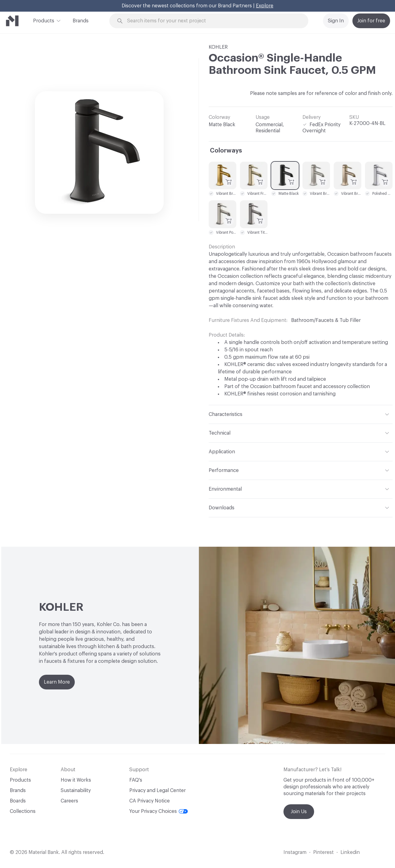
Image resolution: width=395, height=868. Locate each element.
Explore (265, 6)
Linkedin (350, 852)
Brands (81, 21)
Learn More (57, 682)
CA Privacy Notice (150, 801)
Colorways (226, 151)
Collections (23, 811)
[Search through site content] (212, 21)
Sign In (336, 21)
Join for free (371, 21)
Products (44, 20)
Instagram (295, 852)
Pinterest (323, 852)
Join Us (299, 812)
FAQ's (136, 780)
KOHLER (218, 47)
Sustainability (76, 791)
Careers (69, 801)
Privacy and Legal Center (158, 791)
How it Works (76, 780)
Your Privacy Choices (159, 811)
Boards (18, 801)
